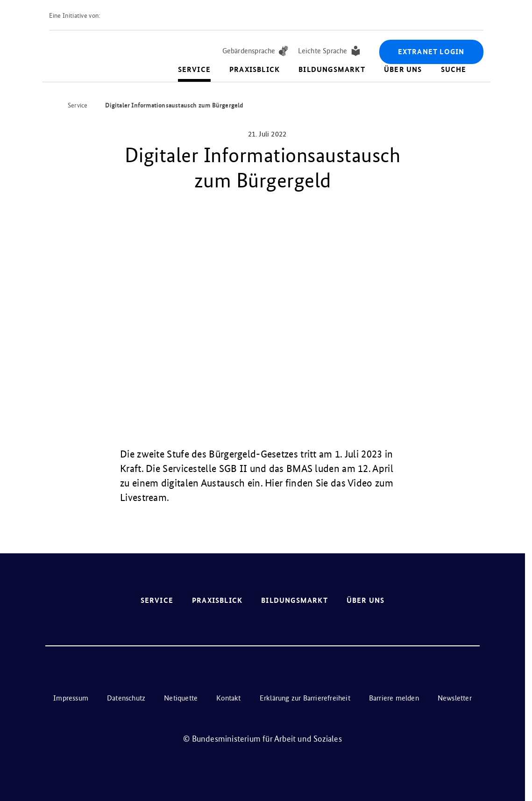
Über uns (403, 69)
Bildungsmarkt (332, 69)
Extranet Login (431, 52)
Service (194, 69)
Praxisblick (255, 69)
